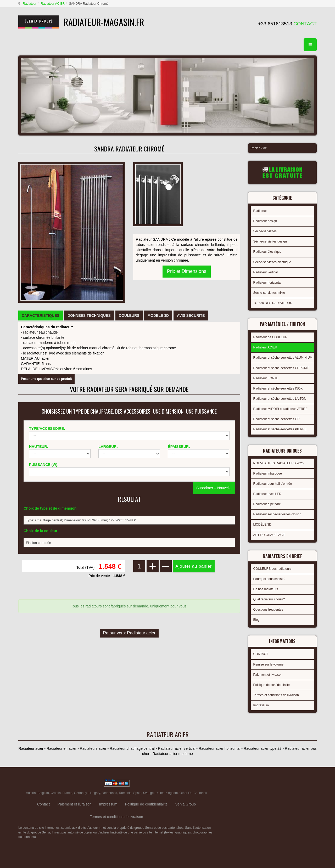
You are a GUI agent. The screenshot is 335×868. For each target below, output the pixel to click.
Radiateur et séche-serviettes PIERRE (280, 429)
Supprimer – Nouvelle (214, 488)
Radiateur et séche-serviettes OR (277, 419)
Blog (256, 620)
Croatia (56, 793)
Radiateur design (265, 221)
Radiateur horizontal (267, 283)
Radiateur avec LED (267, 494)
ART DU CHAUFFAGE (269, 535)
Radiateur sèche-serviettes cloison (277, 514)
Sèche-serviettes (265, 231)
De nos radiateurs (266, 589)
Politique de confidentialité (272, 685)
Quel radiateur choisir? (269, 599)
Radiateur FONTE (266, 378)
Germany (80, 793)
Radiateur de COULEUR (270, 337)
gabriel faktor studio (296, 783)
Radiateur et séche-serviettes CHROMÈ (281, 368)
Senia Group (185, 804)
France (67, 793)
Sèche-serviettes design (270, 241)
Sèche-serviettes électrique (272, 262)
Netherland (110, 793)
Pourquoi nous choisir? (269, 579)
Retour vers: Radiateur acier (129, 633)
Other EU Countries (193, 793)
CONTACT (261, 654)
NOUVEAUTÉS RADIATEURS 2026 (279, 463)
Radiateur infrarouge (268, 474)
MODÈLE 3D (262, 525)
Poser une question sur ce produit (46, 379)
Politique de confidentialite (146, 804)
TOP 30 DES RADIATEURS (273, 303)
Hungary (94, 793)
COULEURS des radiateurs (272, 569)
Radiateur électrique (267, 252)
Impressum (261, 705)
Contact (43, 804)
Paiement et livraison (268, 675)
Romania (125, 793)
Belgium (43, 793)
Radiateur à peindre (267, 504)
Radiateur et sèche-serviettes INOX (278, 388)
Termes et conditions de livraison (276, 695)
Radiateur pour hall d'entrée (273, 484)
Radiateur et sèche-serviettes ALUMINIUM (283, 358)
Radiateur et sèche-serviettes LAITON (280, 399)
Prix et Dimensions (187, 271)
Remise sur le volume (268, 664)
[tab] (41, 315)
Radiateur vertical (266, 272)
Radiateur (30, 4)
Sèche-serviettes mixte (269, 293)
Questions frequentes (268, 610)
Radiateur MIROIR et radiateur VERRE (280, 409)
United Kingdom (167, 793)
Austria (31, 793)
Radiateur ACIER (53, 4)
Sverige (149, 793)
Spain (137, 793)
